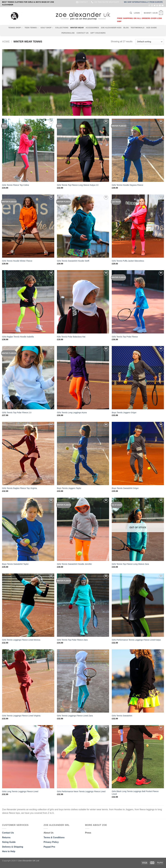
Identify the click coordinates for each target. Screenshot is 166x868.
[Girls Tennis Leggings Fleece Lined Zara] (83, 681)
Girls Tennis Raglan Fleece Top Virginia (19, 488)
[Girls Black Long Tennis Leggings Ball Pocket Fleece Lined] (138, 757)
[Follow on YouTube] (163, 6)
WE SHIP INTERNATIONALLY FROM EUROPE (143, 2)
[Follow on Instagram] (152, 6)
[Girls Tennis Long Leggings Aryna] (83, 378)
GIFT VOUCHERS (98, 33)
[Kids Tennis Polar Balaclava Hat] (83, 302)
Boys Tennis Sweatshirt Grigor (125, 488)
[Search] (131, 13)
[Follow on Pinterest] (160, 6)
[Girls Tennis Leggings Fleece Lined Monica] (28, 605)
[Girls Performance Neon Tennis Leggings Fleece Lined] (83, 757)
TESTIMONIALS (137, 28)
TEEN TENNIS (32, 28)
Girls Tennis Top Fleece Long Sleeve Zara (130, 564)
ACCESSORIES (92, 28)
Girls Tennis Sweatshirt (122, 716)
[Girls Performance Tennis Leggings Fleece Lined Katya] (138, 605)
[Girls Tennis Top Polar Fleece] (138, 302)
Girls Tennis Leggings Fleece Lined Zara (75, 716)
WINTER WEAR (77, 28)
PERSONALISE (68, 33)
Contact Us (8, 833)
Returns (6, 837)
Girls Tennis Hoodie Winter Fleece (17, 261)
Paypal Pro (49, 847)
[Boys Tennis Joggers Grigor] (138, 378)
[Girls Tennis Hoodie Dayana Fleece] (138, 150)
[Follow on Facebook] (149, 6)
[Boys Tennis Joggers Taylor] (83, 453)
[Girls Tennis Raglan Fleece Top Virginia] (28, 453)
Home (6, 42)
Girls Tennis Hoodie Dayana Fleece (127, 185)
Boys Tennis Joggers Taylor (69, 488)
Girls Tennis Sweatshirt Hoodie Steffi (73, 261)
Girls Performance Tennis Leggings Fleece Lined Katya (136, 640)
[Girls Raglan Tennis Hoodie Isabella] (28, 302)
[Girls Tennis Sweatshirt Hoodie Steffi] (83, 226)
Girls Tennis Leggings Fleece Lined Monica (21, 640)
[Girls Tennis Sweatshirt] (138, 681)
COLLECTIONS (62, 28)
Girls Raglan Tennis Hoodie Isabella (18, 337)
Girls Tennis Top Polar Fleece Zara (72, 640)
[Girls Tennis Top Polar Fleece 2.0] (28, 378)
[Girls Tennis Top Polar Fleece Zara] (83, 605)
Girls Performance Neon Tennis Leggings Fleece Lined (81, 791)
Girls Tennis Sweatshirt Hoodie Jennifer (74, 564)
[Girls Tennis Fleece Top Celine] (28, 150)
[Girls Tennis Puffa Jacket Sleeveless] (138, 226)
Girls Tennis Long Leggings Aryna (72, 413)
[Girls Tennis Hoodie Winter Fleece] (28, 226)
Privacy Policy (51, 842)
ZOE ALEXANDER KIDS (111, 28)
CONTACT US (83, 33)
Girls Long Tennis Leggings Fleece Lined (20, 791)
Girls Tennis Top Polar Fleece (125, 337)
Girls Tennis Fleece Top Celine (16, 185)
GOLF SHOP (47, 28)
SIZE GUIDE (151, 28)
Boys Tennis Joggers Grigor (124, 413)
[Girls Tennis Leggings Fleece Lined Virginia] (28, 681)
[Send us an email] (157, 6)
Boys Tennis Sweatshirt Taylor (15, 564)
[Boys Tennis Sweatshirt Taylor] (28, 529)
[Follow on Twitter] (155, 6)
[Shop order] (150, 42)
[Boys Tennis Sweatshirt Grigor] (138, 453)
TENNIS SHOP (16, 28)
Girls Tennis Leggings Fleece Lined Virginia (21, 716)
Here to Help (9, 851)
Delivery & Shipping (13, 847)
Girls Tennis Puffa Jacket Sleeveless (128, 261)
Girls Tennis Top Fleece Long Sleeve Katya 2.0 (78, 185)
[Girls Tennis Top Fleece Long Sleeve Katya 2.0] (83, 150)
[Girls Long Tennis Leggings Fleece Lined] (28, 757)
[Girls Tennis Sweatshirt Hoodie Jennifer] (83, 529)
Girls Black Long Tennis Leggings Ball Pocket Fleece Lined (135, 793)
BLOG (126, 28)
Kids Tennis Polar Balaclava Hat (71, 337)
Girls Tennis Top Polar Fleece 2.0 (17, 413)
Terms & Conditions (54, 837)
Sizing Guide (9, 842)
